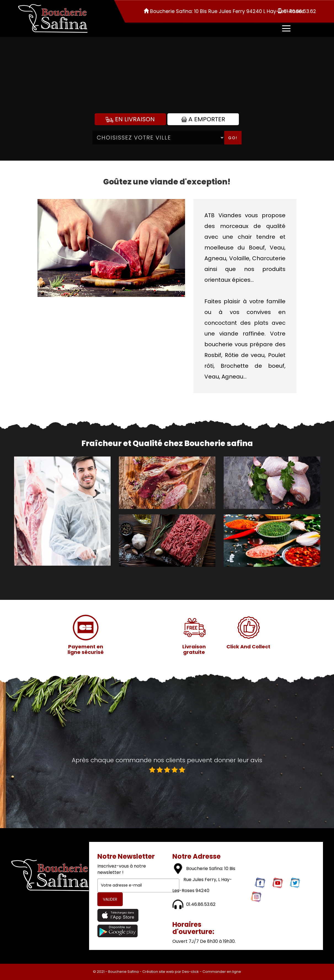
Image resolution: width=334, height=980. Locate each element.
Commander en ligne (222, 972)
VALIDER (110, 899)
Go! (233, 138)
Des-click (190, 972)
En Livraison (130, 119)
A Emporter (203, 119)
